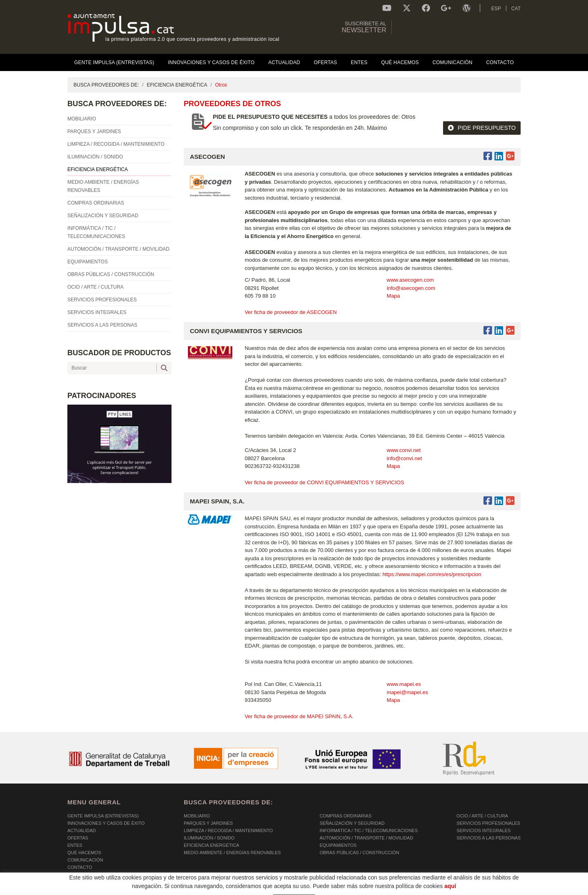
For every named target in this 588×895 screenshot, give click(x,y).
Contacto (80, 867)
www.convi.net (404, 450)
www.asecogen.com (410, 280)
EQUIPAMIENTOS (338, 845)
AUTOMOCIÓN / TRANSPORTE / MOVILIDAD (366, 838)
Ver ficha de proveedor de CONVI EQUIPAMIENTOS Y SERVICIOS (324, 482)
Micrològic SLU (473, 890)
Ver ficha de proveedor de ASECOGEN (291, 312)
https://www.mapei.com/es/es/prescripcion (433, 574)
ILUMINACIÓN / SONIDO (209, 838)
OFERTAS (78, 838)
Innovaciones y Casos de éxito (106, 823)
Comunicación (85, 860)
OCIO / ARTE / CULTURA (482, 816)
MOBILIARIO (197, 816)
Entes (75, 845)
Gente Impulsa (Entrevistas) (103, 816)
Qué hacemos (84, 853)
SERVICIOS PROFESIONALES (488, 823)
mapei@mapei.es (407, 692)
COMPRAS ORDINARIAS (346, 816)
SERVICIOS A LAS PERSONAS (489, 838)
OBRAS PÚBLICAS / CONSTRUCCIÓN (360, 853)
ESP (496, 9)
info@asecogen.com (411, 288)
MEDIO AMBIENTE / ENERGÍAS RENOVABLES (232, 853)
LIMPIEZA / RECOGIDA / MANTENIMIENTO (228, 830)
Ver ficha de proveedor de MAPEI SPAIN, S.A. (299, 716)
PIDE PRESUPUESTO (482, 128)
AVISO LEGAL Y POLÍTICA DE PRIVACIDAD (173, 889)
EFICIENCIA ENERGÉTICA (177, 85)
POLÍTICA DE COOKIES (92, 889)
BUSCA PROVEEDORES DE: (106, 85)
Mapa (393, 296)
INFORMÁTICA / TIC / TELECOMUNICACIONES (369, 830)
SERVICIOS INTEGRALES (483, 830)
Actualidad (82, 830)
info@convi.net (404, 458)
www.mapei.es (404, 684)
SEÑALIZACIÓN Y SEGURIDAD (352, 823)
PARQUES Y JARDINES (208, 823)
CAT (516, 9)
